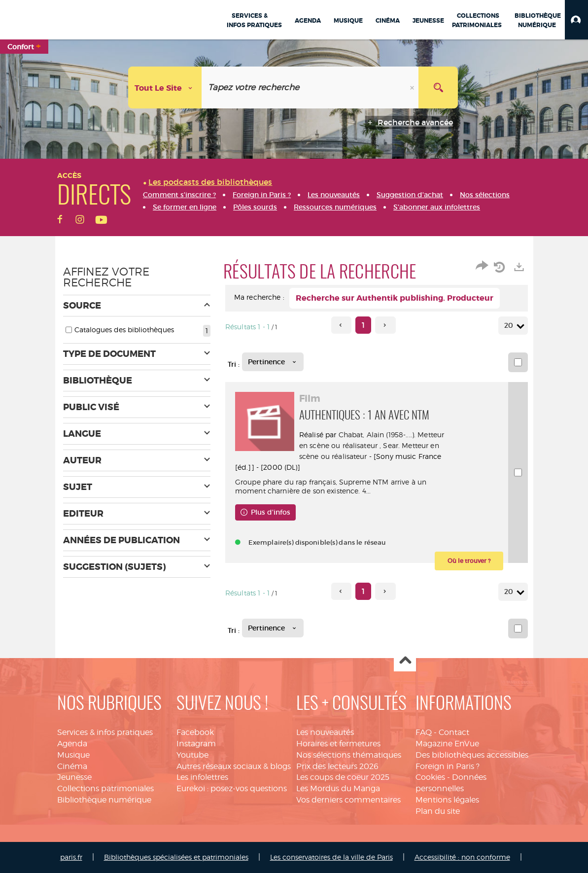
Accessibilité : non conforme (462, 857)
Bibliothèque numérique (104, 800)
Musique (73, 755)
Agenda (72, 744)
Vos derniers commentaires (348, 800)
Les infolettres (202, 777)
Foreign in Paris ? (448, 766)
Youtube (192, 755)
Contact (454, 732)
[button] (576, 20)
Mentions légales (447, 800)
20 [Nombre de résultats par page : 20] (510, 326)
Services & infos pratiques (105, 732)
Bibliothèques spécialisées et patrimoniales (176, 857)
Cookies (430, 777)
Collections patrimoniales (105, 788)
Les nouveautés (325, 732)
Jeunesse (74, 777)
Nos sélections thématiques (349, 755)
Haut (405, 661)
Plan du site (438, 811)
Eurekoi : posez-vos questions (232, 788)
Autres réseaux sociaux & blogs (234, 766)
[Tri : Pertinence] (273, 362)
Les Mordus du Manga (338, 788)
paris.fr (71, 857)
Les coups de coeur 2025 (343, 777)
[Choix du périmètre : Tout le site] (165, 87)
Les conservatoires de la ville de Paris (331, 857)
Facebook (195, 732)
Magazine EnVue (447, 744)
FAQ (424, 732)
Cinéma (72, 766)
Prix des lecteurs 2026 (337, 766)
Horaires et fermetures (338, 744)
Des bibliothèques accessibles (472, 755)
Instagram (196, 744)
